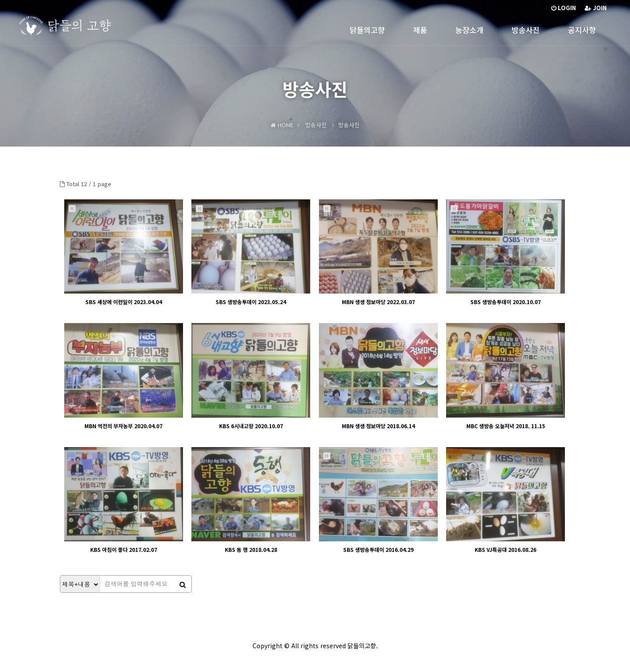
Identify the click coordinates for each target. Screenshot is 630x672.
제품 (420, 30)
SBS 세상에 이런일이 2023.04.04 (124, 302)
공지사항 (582, 30)
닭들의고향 (367, 30)
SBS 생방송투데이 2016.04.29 (378, 549)
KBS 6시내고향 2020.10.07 (251, 426)
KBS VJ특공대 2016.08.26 (505, 549)
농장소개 (469, 30)
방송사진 (526, 30)
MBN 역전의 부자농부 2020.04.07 (123, 426)
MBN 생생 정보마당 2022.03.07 (378, 302)
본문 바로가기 (0, 0)
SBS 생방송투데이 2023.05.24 (251, 302)
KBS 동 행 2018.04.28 (251, 549)
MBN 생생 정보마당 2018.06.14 (378, 426)
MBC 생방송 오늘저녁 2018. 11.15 (506, 426)
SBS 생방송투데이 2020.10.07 (505, 302)
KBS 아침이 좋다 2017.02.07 (124, 549)
